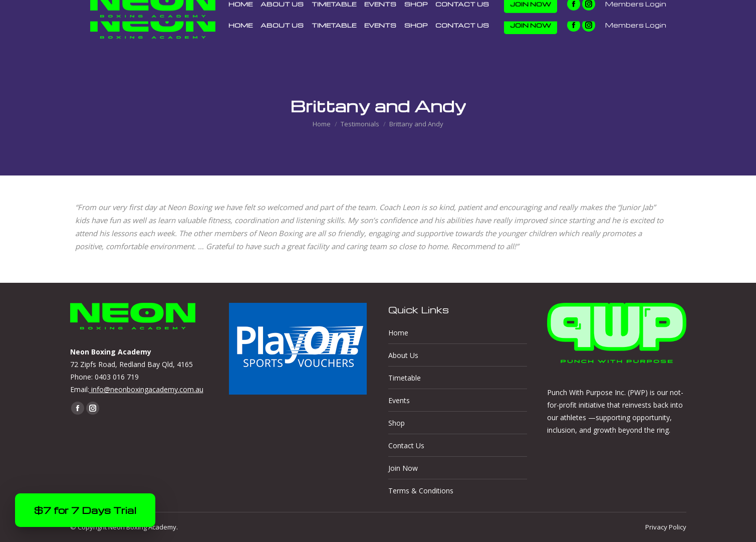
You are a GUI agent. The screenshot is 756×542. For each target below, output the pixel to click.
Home (398, 333)
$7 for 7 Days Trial (85, 510)
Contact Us (406, 445)
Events (399, 400)
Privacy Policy (666, 527)
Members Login (636, 25)
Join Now (403, 468)
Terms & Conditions (421, 491)
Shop (397, 423)
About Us (403, 355)
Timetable (405, 378)
